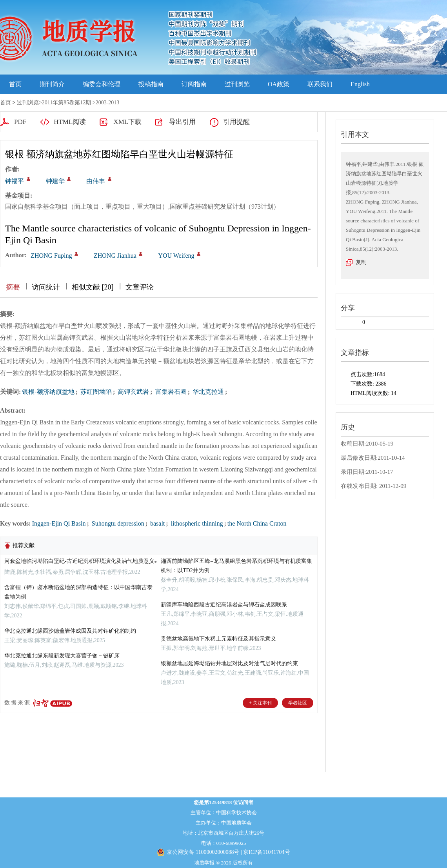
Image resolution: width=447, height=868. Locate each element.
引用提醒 (236, 122)
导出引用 (182, 122)
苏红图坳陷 (95, 392)
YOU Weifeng (176, 256)
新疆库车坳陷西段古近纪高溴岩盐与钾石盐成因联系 (224, 605)
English (360, 84)
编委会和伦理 (102, 84)
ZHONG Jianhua (115, 256)
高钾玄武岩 (133, 392)
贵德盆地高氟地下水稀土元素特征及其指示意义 (218, 639)
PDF (20, 122)
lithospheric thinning (196, 523)
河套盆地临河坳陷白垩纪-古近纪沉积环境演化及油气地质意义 (81, 561)
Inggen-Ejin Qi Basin (59, 523)
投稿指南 (151, 84)
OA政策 (279, 84)
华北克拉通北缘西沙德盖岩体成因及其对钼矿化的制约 (70, 631)
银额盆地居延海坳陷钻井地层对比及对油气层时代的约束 (229, 663)
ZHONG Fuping (51, 256)
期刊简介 (52, 84)
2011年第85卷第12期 (66, 103)
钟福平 (15, 181)
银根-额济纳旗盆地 (48, 392)
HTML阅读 (70, 122)
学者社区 (298, 703)
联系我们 (320, 84)
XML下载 (127, 122)
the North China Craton (257, 523)
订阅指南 (194, 84)
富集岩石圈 (170, 392)
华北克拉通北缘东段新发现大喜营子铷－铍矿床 (62, 656)
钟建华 (55, 181)
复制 (361, 262)
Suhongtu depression (117, 523)
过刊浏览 (237, 84)
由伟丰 (96, 181)
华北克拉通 (207, 392)
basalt (157, 523)
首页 (15, 84)
